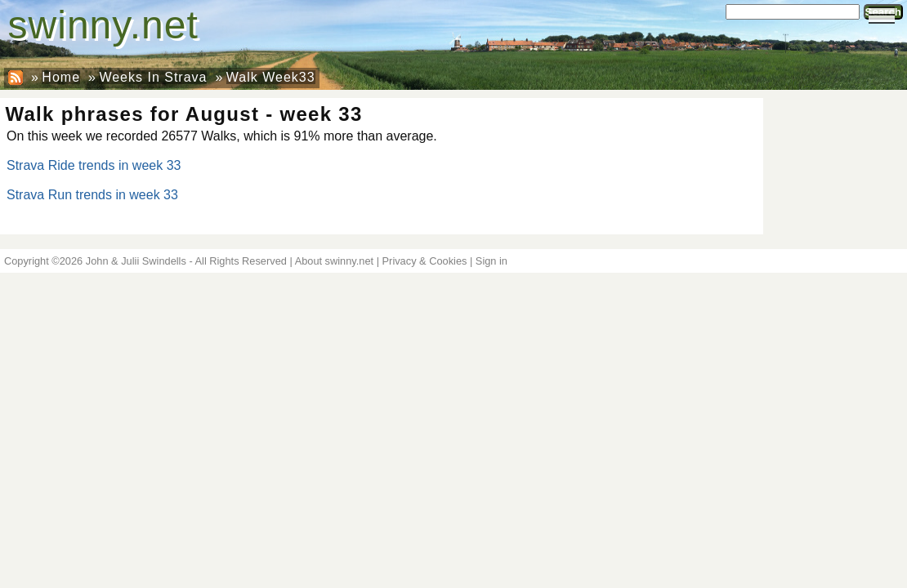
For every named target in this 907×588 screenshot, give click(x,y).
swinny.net (103, 25)
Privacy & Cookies (425, 261)
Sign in (491, 261)
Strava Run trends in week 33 (92, 195)
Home (61, 77)
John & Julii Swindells (136, 261)
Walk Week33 (271, 77)
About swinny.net (335, 261)
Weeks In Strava (153, 77)
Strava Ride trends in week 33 (94, 165)
